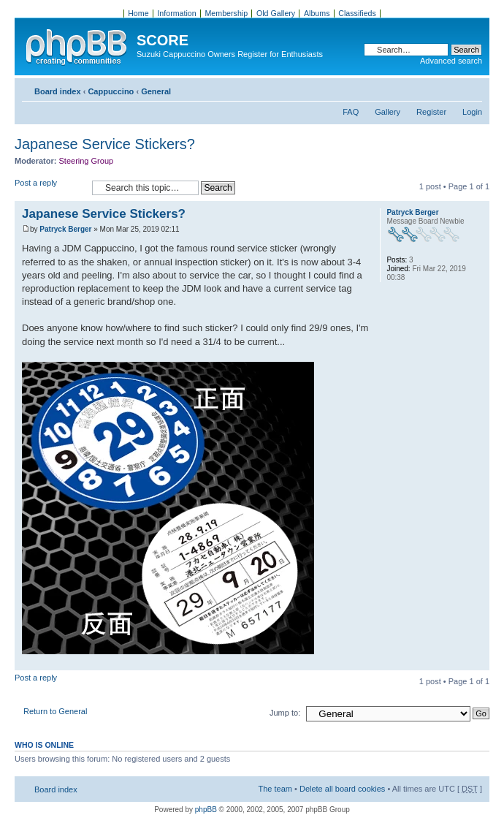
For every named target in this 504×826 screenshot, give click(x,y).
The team (275, 789)
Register (431, 112)
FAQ (351, 112)
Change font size (471, 88)
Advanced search (451, 61)
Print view (449, 88)
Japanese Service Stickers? (105, 144)
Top (478, 663)
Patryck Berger (65, 229)
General (156, 91)
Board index (58, 91)
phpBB (206, 810)
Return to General (55, 711)
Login (472, 112)
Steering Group (87, 161)
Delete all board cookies (342, 789)
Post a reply (50, 187)
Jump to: (285, 713)
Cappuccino (111, 91)
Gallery (387, 112)
